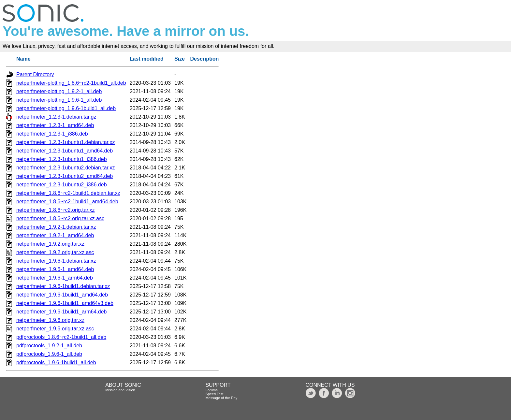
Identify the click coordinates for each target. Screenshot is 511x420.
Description (204, 59)
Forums (211, 390)
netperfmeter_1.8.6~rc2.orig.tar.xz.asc (60, 218)
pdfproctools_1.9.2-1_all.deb (49, 346)
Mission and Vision (120, 390)
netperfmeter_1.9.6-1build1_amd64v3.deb (65, 303)
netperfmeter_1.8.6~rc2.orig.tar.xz (56, 210)
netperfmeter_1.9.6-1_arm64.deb (55, 278)
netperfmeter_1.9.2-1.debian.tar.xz (56, 227)
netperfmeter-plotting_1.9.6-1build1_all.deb (66, 108)
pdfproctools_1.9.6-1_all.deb (49, 354)
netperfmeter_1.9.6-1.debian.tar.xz (56, 261)
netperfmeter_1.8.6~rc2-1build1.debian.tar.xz (68, 193)
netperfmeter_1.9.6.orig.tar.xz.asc (55, 329)
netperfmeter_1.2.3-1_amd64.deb (55, 125)
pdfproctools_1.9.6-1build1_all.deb (56, 362)
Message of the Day (221, 398)
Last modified (147, 59)
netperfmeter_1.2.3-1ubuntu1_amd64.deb (65, 151)
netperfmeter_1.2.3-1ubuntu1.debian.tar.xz (66, 142)
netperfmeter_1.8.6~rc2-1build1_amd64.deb (67, 202)
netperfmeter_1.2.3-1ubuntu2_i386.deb (62, 185)
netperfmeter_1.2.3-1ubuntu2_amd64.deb (65, 176)
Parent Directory (35, 74)
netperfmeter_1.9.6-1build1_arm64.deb (62, 312)
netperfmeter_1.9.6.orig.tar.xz (50, 320)
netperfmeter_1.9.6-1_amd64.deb (55, 269)
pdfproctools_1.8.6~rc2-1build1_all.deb (61, 337)
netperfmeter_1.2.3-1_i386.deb (52, 134)
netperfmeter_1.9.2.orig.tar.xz (50, 244)
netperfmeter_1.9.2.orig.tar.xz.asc (55, 252)
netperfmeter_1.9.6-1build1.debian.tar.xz (63, 286)
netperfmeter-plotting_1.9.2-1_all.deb (59, 91)
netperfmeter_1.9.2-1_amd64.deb (55, 235)
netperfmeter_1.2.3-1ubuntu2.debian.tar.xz (66, 168)
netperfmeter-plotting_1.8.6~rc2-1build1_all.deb (71, 83)
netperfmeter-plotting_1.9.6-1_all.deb (59, 100)
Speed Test (214, 394)
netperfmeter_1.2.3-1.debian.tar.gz (56, 117)
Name (23, 59)
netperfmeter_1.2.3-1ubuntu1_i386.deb (62, 159)
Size (180, 59)
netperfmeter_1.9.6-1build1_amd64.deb (62, 295)
